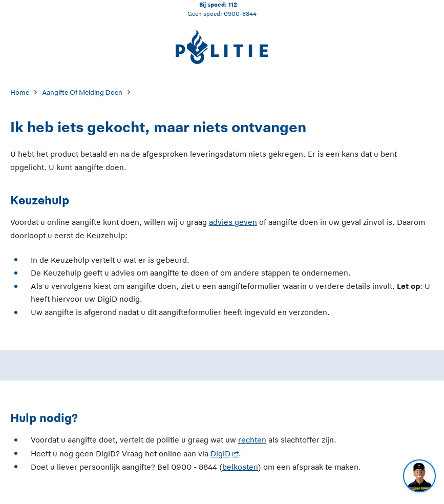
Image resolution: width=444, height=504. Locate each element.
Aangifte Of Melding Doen (82, 92)
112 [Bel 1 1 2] (233, 4)
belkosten (240, 467)
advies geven (233, 222)
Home (20, 92)
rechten (252, 440)
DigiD (220, 454)
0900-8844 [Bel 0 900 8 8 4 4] (240, 14)
